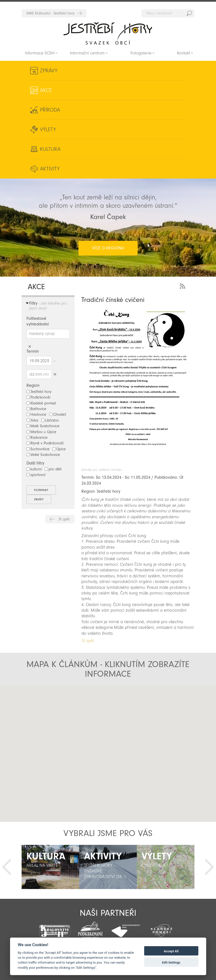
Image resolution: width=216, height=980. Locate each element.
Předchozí (7, 867)
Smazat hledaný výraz (30, 347)
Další (209, 867)
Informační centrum (87, 53)
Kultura (50, 149)
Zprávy (49, 71)
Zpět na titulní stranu (108, 33)
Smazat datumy (55, 374)
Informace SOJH (40, 53)
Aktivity (50, 169)
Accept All (171, 951)
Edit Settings (171, 962)
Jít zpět (64, 519)
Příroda (50, 110)
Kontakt (184, 53)
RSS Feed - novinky (183, 286)
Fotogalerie (141, 53)
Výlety (48, 129)
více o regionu (108, 248)
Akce (46, 90)
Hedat (189, 13)
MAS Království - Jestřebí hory (51, 13)
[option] (50, 867)
